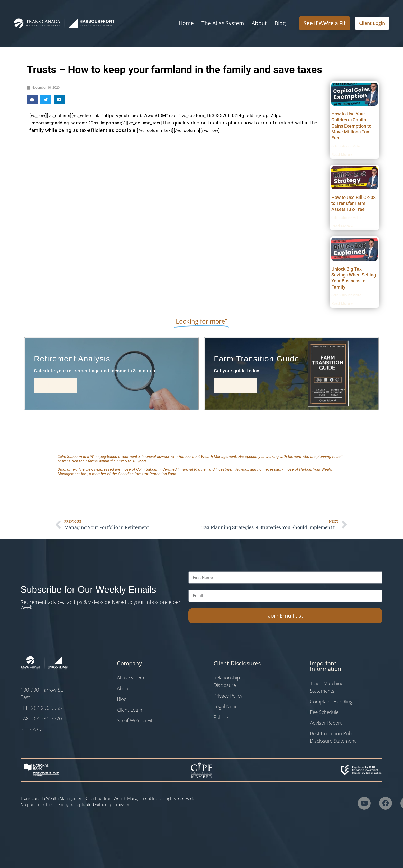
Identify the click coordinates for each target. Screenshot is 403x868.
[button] (32, 100)
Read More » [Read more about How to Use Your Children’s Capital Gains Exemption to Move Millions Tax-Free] (342, 155)
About (259, 23)
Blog (280, 23)
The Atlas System (223, 23)
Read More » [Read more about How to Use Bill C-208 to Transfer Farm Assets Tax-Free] (342, 226)
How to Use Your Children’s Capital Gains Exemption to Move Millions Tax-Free (351, 126)
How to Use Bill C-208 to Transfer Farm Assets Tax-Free (354, 203)
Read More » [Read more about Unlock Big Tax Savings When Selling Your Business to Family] (342, 303)
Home (186, 23)
